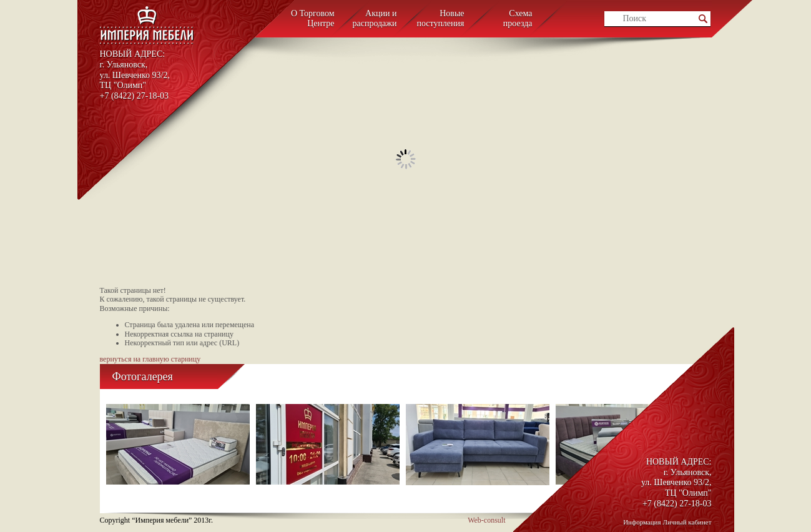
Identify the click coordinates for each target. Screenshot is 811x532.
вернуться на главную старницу (150, 359)
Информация (642, 522)
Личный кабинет (687, 522)
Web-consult (486, 520)
